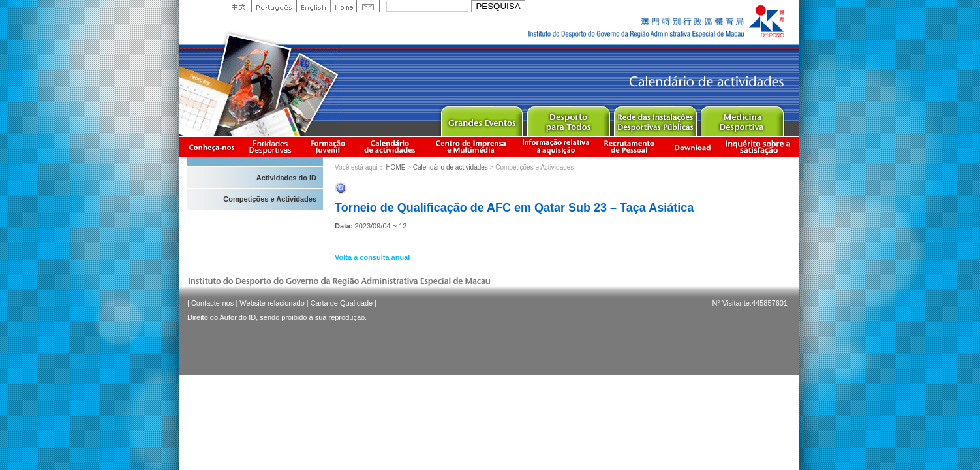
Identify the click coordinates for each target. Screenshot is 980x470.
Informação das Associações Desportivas (272, 147)
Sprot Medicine (742, 118)
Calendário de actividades (390, 147)
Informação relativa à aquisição (556, 147)
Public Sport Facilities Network (655, 118)
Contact (368, 6)
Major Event (481, 118)
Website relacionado (272, 303)
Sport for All (568, 118)
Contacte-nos (212, 303)
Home (343, 6)
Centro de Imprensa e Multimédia (471, 147)
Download (692, 147)
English (313, 6)
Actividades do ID (286, 178)
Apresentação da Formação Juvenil (328, 147)
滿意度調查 (760, 147)
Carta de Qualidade (342, 303)
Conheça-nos (211, 147)
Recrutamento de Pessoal (630, 147)
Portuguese (274, 6)
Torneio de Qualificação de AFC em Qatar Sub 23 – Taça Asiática (514, 208)
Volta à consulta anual (372, 257)
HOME (395, 167)
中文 (238, 6)
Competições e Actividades (270, 199)
